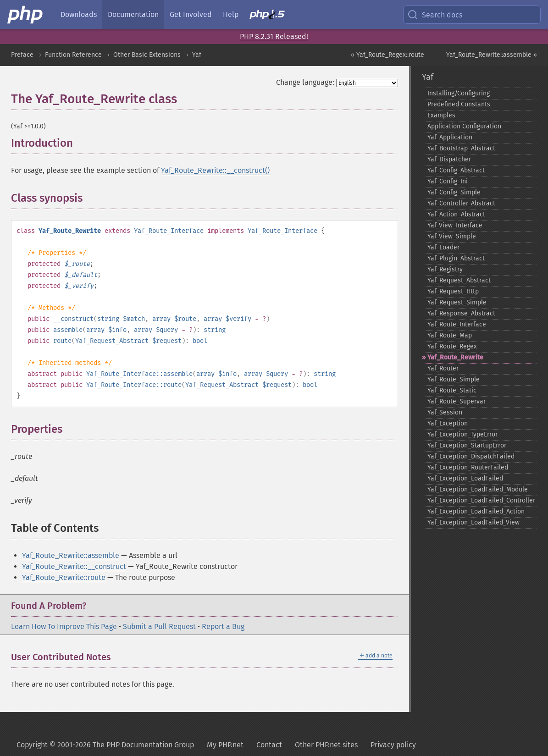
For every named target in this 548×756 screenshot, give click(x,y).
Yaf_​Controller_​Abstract (461, 203)
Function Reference (73, 55)
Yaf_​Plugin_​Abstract (456, 258)
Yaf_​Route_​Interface (457, 324)
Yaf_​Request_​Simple (457, 302)
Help (231, 14)
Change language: (305, 82)
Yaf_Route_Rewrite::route (64, 577)
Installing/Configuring (459, 93)
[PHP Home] (26, 15)
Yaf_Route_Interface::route (134, 385)
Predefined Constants (459, 104)
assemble (68, 330)
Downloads (79, 14)
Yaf (197, 55)
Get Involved (191, 14)
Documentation (133, 14)
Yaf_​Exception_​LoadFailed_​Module (478, 489)
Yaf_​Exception (448, 423)
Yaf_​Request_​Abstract (459, 280)
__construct (73, 319)
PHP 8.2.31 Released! (274, 36)
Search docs (435, 15)
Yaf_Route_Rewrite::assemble (71, 555)
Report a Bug (223, 626)
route (62, 341)
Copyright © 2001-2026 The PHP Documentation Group (105, 745)
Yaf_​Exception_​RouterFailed (468, 467)
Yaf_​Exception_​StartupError (467, 445)
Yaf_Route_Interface (169, 231)
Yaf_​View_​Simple (452, 236)
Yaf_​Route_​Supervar (457, 401)
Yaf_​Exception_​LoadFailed (465, 478)
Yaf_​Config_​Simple (454, 192)
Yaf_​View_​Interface (455, 225)
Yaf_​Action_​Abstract (456, 214)
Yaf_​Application (450, 137)
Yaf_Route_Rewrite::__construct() (215, 170)
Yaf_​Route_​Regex (452, 346)
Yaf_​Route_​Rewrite (455, 357)
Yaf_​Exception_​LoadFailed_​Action (476, 511)
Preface (22, 55)
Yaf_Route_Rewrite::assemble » (492, 55)
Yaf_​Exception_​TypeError (462, 434)
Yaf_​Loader (443, 247)
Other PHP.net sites (326, 745)
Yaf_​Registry (445, 269)
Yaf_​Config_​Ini (448, 181)
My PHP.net (225, 745)
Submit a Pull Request (159, 626)
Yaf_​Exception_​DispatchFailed (471, 456)
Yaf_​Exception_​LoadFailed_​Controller (481, 500)
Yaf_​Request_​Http (453, 291)
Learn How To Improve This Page (64, 626)
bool (200, 341)
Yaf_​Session (445, 412)
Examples (441, 115)
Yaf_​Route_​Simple (454, 379)
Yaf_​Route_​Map (450, 335)
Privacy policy (393, 745)
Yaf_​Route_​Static (452, 390)
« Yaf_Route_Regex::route (387, 55)
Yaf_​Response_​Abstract (461, 313)
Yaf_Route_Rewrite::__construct (74, 566)
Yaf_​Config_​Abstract (456, 170)
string (108, 319)
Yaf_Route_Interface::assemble (139, 374)
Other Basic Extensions (147, 55)
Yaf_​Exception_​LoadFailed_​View (473, 522)
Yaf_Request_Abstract (112, 341)
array (161, 319)
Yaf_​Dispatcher (449, 159)
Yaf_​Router (443, 368)
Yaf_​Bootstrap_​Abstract (461, 148)
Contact (269, 745)
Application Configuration (464, 126)
